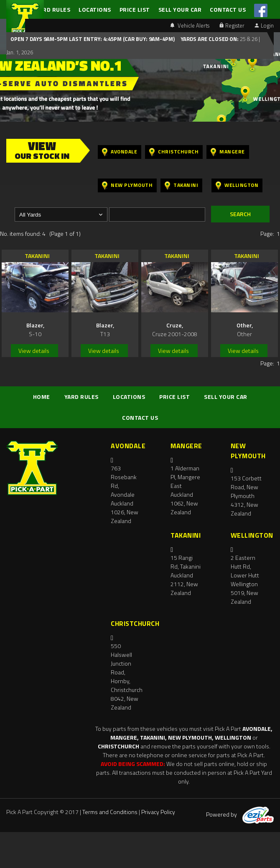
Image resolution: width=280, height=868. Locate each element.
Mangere (228, 152)
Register (232, 26)
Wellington (237, 185)
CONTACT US (228, 9)
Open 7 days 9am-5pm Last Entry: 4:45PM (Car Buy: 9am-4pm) (93, 39)
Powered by (240, 814)
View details (34, 351)
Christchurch (174, 152)
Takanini (181, 185)
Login (264, 26)
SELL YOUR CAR (180, 9)
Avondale (120, 152)
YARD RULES (53, 9)
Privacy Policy (158, 812)
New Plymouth (127, 185)
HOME (42, 397)
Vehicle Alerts (190, 26)
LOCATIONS (95, 9)
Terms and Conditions (110, 812)
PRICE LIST (135, 9)
